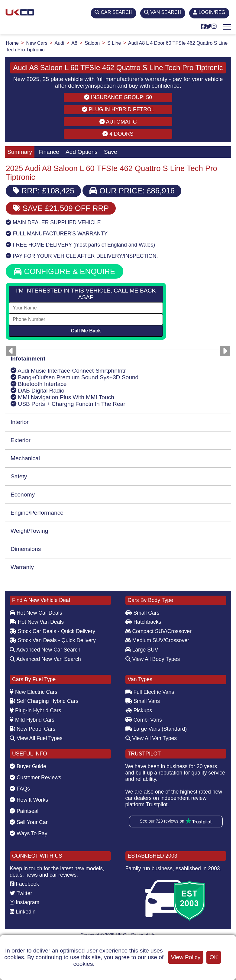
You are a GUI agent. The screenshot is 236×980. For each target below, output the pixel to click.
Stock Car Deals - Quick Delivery (52, 631)
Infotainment (28, 359)
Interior (20, 422)
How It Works (29, 800)
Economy (23, 495)
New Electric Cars (34, 692)
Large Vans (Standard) (156, 729)
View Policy (186, 957)
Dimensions (26, 549)
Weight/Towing (29, 531)
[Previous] (11, 351)
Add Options (82, 152)
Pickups (139, 710)
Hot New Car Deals (36, 613)
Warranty (22, 567)
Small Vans (143, 701)
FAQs (20, 789)
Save (111, 152)
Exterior (21, 440)
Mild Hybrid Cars (32, 720)
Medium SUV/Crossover (157, 640)
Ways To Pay (29, 833)
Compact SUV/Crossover (158, 631)
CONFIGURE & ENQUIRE (65, 271)
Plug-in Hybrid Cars (35, 710)
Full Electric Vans (150, 692)
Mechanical (25, 458)
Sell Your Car (29, 822)
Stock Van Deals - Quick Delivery (53, 640)
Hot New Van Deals (37, 622)
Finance (49, 152)
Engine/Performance (37, 513)
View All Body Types (153, 659)
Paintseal (24, 811)
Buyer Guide (28, 766)
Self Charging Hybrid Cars (44, 701)
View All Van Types (151, 738)
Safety (19, 476)
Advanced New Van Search (45, 659)
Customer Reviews (36, 778)
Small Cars (142, 613)
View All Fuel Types (36, 738)
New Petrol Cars (32, 729)
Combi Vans (144, 720)
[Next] (225, 351)
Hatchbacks (143, 622)
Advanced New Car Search (45, 650)
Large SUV (142, 650)
